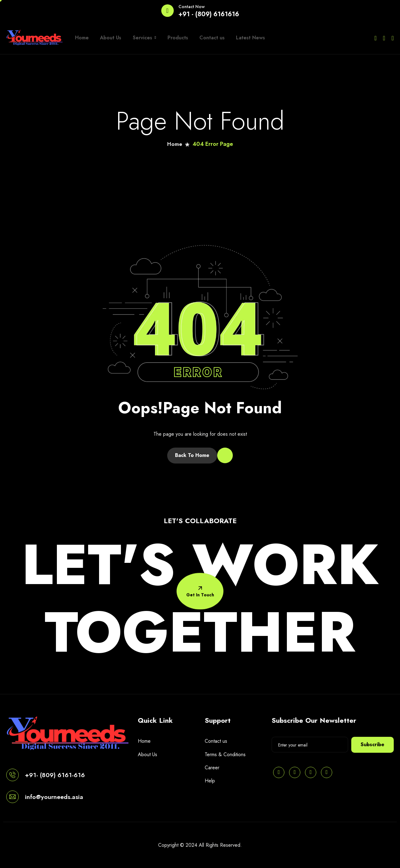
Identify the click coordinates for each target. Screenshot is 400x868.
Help (210, 781)
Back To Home (192, 455)
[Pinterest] (279, 772)
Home (81, 38)
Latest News (240, 38)
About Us (108, 38)
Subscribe (372, 744)
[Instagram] (393, 38)
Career (212, 768)
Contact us (203, 38)
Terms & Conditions (225, 754)
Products (171, 38)
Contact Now (192, 7)
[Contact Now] (167, 11)
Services (139, 38)
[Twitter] (375, 38)
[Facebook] (384, 38)
